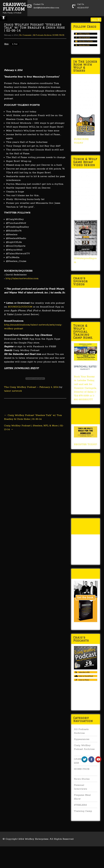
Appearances (82, 739)
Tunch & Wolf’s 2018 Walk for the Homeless (85, 416)
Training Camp (83, 811)
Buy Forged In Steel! (85, 574)
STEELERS (80, 805)
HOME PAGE (58, 35)
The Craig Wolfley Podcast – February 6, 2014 (31, 387)
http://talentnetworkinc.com (22, 278)
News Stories (82, 779)
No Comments (25, 35)
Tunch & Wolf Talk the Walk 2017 (85, 460)
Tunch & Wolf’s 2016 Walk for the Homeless (85, 526)
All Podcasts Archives (42, 35)
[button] (4, 17)
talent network (13, 391)
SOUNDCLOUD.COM (20, 307)
